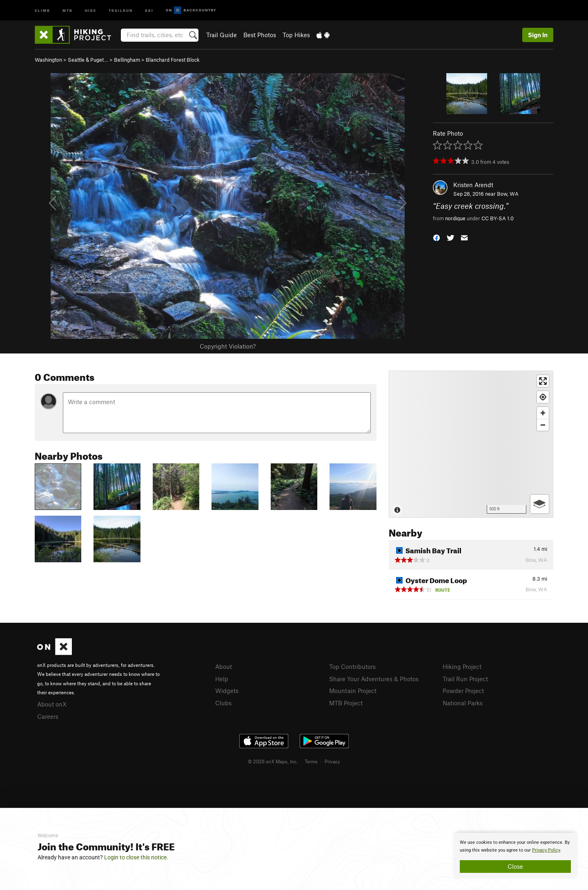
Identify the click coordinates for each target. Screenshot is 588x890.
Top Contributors (352, 666)
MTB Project (346, 703)
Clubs (223, 703)
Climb (42, 10)
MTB (68, 10)
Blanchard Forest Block (173, 60)
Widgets (227, 691)
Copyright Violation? (228, 346)
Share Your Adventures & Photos (374, 679)
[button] (437, 237)
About (224, 666)
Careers (48, 716)
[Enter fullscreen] (543, 381)
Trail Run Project (465, 679)
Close (515, 866)
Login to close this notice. (136, 857)
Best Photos (260, 35)
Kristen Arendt (473, 185)
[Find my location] (543, 397)
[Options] (540, 504)
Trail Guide (222, 35)
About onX (52, 704)
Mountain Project (353, 691)
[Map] (471, 444)
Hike (91, 10)
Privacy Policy (546, 850)
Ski (149, 10)
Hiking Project (462, 666)
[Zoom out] (543, 425)
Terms (311, 761)
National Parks (463, 703)
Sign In (538, 35)
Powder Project (463, 691)
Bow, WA (508, 194)
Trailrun (121, 10)
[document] (515, 856)
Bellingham (127, 60)
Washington (48, 60)
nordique (455, 218)
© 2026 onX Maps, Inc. (273, 761)
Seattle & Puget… (88, 60)
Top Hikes (296, 35)
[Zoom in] (543, 413)
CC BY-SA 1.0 (498, 218)
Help (222, 679)
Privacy (332, 761)
